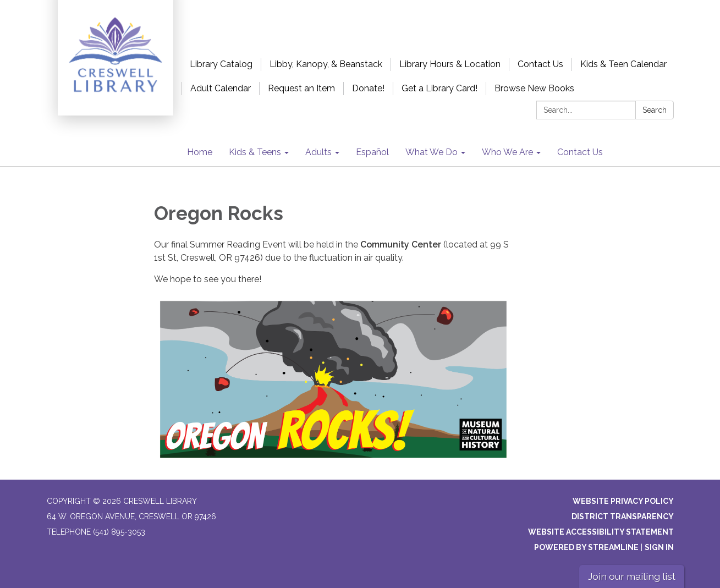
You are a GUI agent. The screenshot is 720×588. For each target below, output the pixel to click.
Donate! (368, 88)
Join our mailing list (632, 576)
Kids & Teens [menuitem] (255, 152)
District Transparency (623, 516)
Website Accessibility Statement (601, 532)
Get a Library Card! (439, 88)
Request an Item (301, 88)
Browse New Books (534, 88)
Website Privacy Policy (623, 501)
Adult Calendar (221, 88)
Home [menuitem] (200, 152)
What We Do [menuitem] (432, 152)
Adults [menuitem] (318, 152)
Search (655, 110)
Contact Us (540, 64)
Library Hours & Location (450, 64)
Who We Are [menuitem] (507, 152)
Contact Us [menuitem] (580, 152)
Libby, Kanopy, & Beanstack (326, 64)
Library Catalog (221, 64)
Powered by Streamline (586, 547)
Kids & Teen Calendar (623, 64)
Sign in (659, 547)
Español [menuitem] (372, 152)
